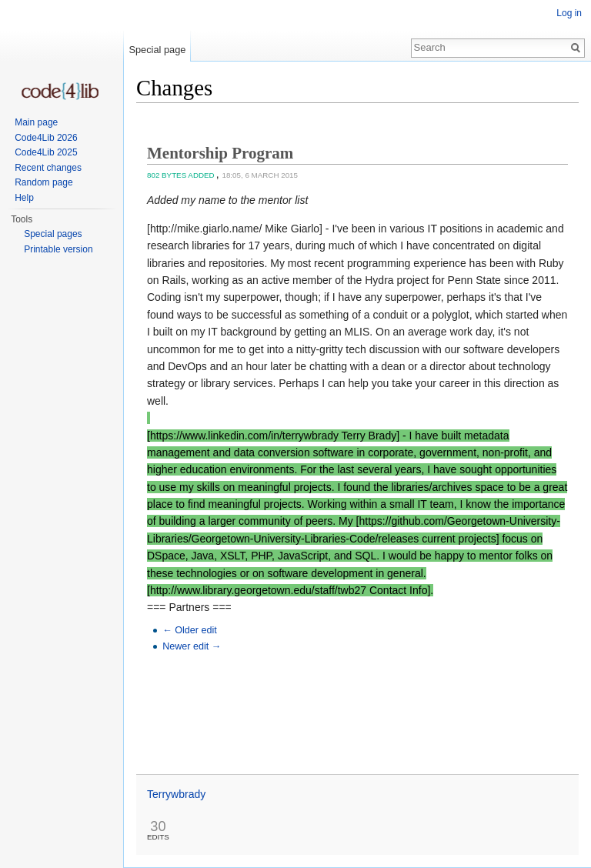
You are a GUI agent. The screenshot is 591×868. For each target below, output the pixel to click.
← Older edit (190, 630)
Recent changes (48, 168)
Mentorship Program (220, 153)
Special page (157, 50)
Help (24, 198)
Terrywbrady (176, 794)
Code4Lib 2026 (46, 138)
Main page (36, 122)
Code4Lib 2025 (46, 152)
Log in (569, 13)
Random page (43, 182)
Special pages (53, 234)
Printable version (58, 249)
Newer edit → (192, 646)
